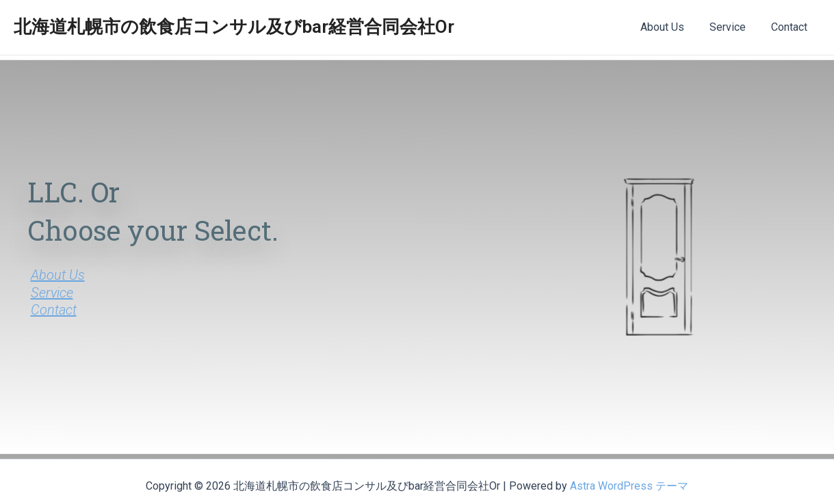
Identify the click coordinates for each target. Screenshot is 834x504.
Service (733, 27)
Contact (791, 27)
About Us (671, 27)
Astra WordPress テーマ (629, 486)
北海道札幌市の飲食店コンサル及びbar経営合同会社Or (234, 27)
